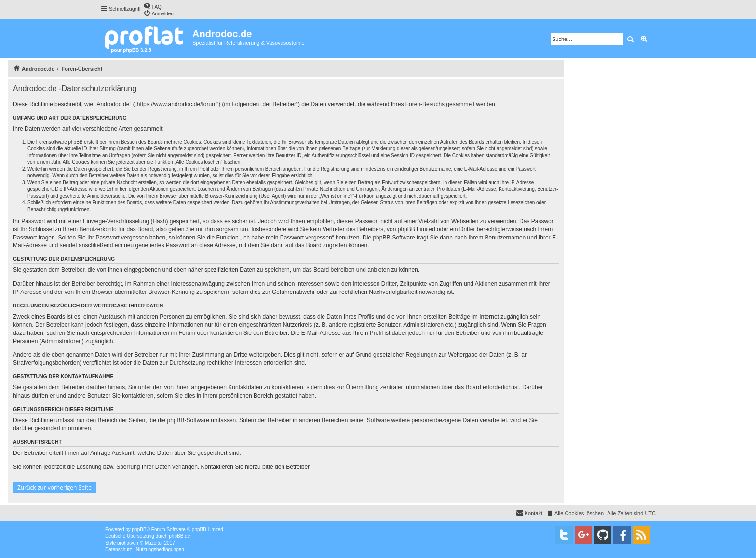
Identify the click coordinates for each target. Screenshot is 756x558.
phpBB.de (179, 536)
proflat (124, 543)
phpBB (139, 529)
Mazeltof (154, 543)
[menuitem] (152, 6)
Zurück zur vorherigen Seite (54, 487)
